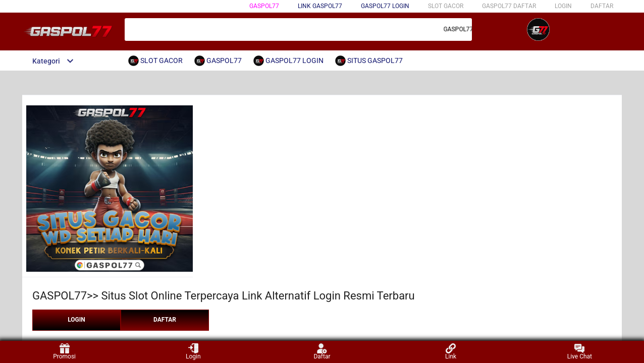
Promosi (64, 352)
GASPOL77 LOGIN (385, 6)
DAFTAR (602, 6)
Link (451, 352)
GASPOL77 (264, 6)
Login (193, 352)
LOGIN (563, 6)
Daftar (322, 352)
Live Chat (580, 352)
